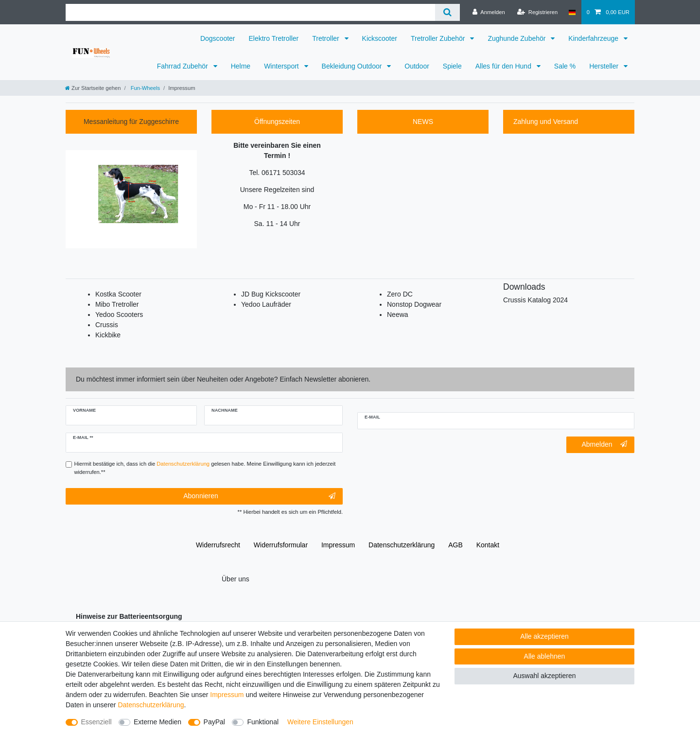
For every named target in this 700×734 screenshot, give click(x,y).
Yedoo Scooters (119, 315)
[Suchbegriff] (250, 12)
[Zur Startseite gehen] (93, 88)
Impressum (338, 545)
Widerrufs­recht (218, 545)
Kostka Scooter (118, 294)
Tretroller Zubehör (439, 38)
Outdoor (417, 66)
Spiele (452, 66)
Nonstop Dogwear (414, 304)
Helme (241, 66)
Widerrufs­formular (281, 545)
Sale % (565, 66)
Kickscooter (380, 38)
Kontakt (488, 545)
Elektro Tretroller (274, 38)
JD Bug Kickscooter (271, 294)
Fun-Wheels (145, 88)
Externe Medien (157, 722)
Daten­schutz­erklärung (402, 545)
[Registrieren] (537, 12)
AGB (455, 545)
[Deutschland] (572, 12)
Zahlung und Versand (546, 122)
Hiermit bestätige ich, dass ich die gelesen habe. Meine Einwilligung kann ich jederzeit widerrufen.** (205, 468)
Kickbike (108, 335)
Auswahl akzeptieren (544, 676)
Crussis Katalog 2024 (535, 300)
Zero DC (400, 294)
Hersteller (605, 66)
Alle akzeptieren (544, 636)
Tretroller (326, 38)
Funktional (263, 722)
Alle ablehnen (545, 656)
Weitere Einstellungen (320, 722)
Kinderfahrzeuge (594, 38)
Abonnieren (259, 496)
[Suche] (447, 12)
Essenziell (96, 722)
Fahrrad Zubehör (184, 66)
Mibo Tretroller (117, 304)
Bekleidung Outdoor (353, 66)
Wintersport (282, 66)
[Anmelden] (489, 12)
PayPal (214, 722)
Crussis (107, 325)
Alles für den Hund (504, 66)
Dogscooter (218, 38)
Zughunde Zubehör (517, 38)
